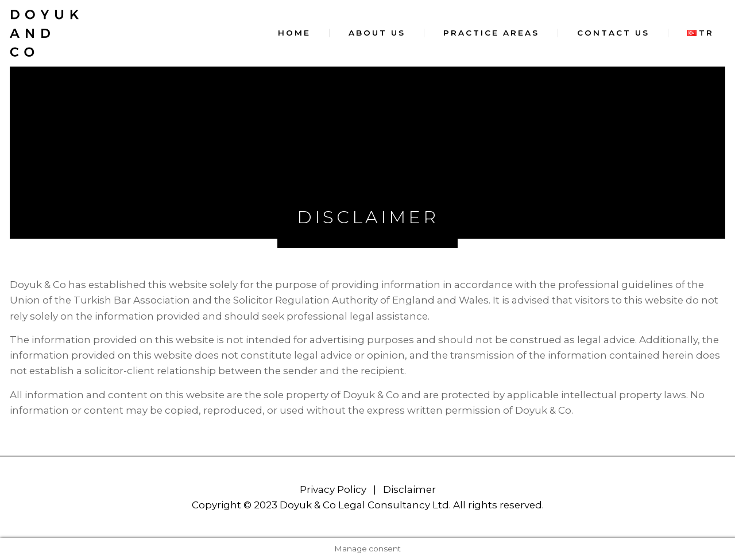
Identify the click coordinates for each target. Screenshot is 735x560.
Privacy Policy (333, 489)
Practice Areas (491, 33)
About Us (377, 33)
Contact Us (613, 33)
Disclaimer (409, 489)
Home (294, 33)
